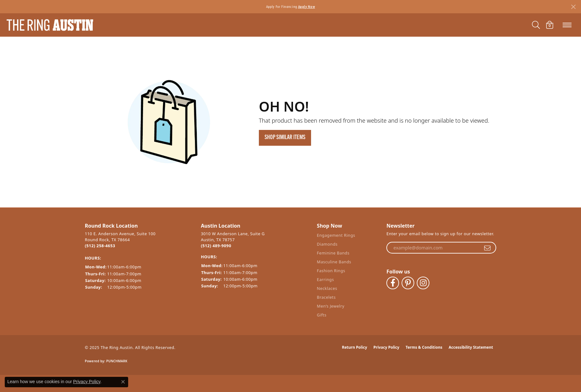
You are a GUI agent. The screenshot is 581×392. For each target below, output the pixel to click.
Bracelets (326, 297)
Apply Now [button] (307, 6)
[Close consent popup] (123, 382)
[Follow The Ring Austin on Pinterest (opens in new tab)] (408, 283)
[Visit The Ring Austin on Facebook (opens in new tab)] (393, 283)
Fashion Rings (331, 271)
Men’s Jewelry (331, 306)
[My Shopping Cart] (550, 25)
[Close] (573, 7)
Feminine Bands (333, 253)
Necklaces (327, 288)
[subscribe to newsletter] (487, 248)
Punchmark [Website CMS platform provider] (117, 361)
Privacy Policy (386, 347)
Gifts (322, 315)
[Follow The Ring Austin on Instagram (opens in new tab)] (423, 283)
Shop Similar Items (285, 138)
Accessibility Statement (471, 347)
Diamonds (327, 244)
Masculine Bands (334, 262)
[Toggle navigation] (567, 25)
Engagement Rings (336, 235)
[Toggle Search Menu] (536, 25)
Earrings (325, 279)
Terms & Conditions (424, 347)
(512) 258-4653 (100, 246)
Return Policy (355, 347)
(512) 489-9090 (216, 246)
